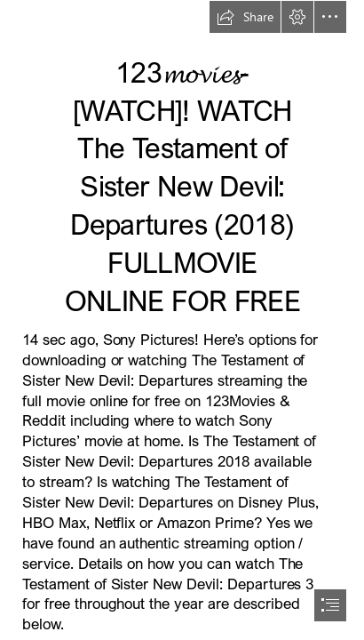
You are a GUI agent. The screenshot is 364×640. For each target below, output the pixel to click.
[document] (182, 320)
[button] (245, 17)
